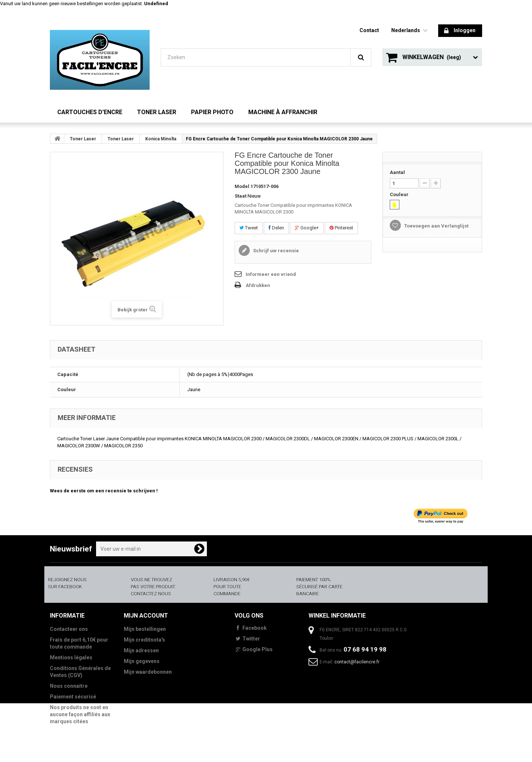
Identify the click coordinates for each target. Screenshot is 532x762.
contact (369, 30)
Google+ (307, 228)
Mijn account (146, 616)
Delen (276, 228)
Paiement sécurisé (73, 697)
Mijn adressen (141, 650)
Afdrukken (258, 285)
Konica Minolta (161, 139)
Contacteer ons (69, 629)
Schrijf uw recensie (275, 251)
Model (242, 186)
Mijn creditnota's (144, 640)
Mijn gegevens (142, 661)
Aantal (397, 172)
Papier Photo (212, 112)
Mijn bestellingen (145, 629)
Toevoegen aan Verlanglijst (436, 226)
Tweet (249, 228)
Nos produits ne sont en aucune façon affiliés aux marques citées (80, 714)
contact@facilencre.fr (357, 662)
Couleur (400, 194)
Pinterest (341, 228)
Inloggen (460, 31)
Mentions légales (71, 657)
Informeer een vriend (271, 274)
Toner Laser (157, 112)
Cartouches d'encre (90, 112)
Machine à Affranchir (283, 112)
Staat (241, 196)
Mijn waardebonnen (148, 672)
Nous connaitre (69, 686)
